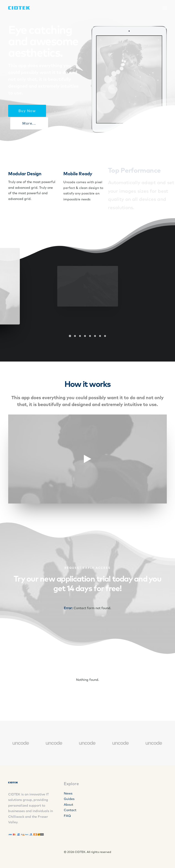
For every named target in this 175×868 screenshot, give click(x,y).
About (68, 805)
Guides (69, 799)
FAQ (67, 816)
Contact (70, 810)
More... (29, 123)
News (68, 793)
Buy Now (27, 111)
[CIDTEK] (19, 8)
